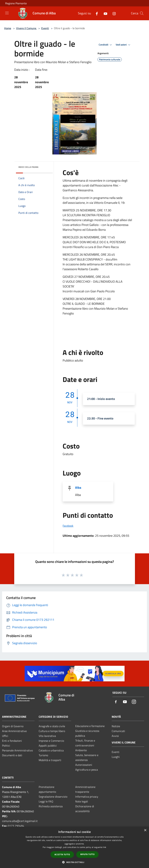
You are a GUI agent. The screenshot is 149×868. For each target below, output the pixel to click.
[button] (74, 862)
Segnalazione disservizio (53, 797)
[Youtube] (104, 13)
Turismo (43, 755)
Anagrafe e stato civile (52, 726)
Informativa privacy (87, 797)
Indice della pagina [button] (28, 167)
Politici (6, 746)
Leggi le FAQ (46, 801)
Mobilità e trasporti (50, 760)
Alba (78, 488)
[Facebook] (95, 13)
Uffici (5, 736)
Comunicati (118, 731)
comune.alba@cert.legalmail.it (20, 821)
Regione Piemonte (16, 3)
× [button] (145, 830)
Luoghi (116, 757)
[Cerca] (142, 13)
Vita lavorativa (47, 736)
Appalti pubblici (48, 746)
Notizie (116, 726)
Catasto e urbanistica (51, 750)
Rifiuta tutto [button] (87, 854)
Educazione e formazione (90, 726)
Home (8, 28)
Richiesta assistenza (51, 806)
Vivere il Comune (27, 28)
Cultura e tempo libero (52, 731)
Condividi (106, 45)
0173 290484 (16, 826)
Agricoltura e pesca (87, 770)
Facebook (68, 526)
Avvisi (115, 736)
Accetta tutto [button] (62, 854)
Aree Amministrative (14, 731)
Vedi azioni (124, 45)
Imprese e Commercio (51, 741)
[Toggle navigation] (7, 13)
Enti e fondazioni (12, 741)
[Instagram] (113, 13)
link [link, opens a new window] (105, 847)
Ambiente (81, 750)
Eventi (45, 28)
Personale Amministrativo (17, 750)
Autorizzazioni (84, 765)
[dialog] (74, 847)
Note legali (82, 801)
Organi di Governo (13, 726)
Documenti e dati (12, 755)
